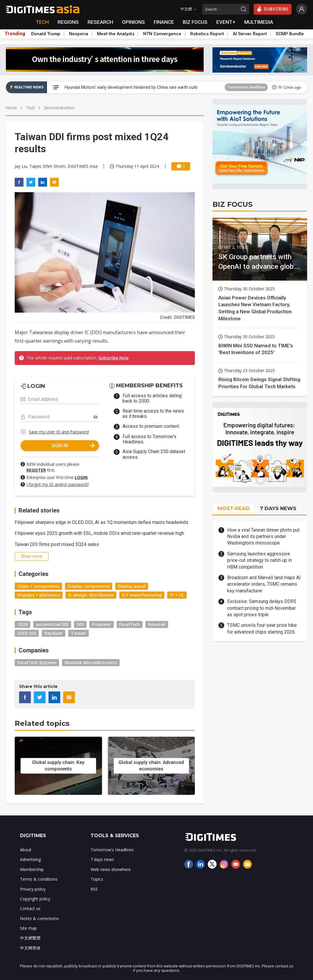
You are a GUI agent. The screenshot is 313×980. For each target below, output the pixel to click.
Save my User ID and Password (59, 432)
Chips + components (38, 586)
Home (11, 108)
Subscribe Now (113, 358)
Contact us (30, 908)
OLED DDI (27, 633)
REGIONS (68, 22)
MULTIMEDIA (259, 22)
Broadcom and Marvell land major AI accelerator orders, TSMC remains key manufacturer (264, 584)
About (26, 850)
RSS (94, 889)
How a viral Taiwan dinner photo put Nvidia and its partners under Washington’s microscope (263, 537)
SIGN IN (73, 445)
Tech (30, 108)
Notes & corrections (39, 918)
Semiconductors (59, 108)
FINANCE (164, 22)
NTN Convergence (162, 34)
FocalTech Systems (37, 662)
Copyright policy (35, 899)
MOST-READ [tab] (234, 508)
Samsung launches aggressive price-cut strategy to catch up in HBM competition (260, 560)
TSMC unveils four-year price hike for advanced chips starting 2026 (262, 628)
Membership (32, 869)
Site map (28, 928)
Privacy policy (33, 889)
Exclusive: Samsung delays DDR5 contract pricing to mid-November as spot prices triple (262, 608)
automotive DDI (52, 624)
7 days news (102, 859)
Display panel (132, 586)
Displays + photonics (39, 595)
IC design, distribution (91, 595)
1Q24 (22, 624)
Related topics (42, 723)
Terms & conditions (39, 879)
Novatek (157, 624)
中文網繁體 (30, 938)
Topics (97, 879)
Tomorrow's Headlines (246, 87)
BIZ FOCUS (195, 22)
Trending (15, 34)
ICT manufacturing (142, 595)
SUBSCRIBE (273, 9)
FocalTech (130, 624)
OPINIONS (133, 22)
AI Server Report (250, 34)
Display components (89, 586)
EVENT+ (226, 22)
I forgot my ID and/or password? (58, 484)
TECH (42, 22)
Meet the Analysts (116, 34)
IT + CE (177, 595)
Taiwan (78, 633)
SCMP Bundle (290, 34)
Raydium (53, 633)
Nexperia (79, 34)
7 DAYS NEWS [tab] (278, 508)
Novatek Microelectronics (91, 662)
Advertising (30, 859)
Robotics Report (207, 34)
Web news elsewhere (111, 869)
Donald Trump (46, 34)
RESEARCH (100, 22)
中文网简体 (30, 948)
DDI (80, 624)
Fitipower (102, 624)
